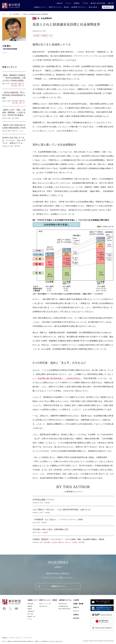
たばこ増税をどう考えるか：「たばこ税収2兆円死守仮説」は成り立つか (73, 511)
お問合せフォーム (58, 586)
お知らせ (60, 3)
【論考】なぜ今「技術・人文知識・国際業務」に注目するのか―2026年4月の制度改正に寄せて (14, 114)
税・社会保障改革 (15, 14)
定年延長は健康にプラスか (73, 501)
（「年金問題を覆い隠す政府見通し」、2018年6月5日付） (58, 378)
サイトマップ (28, 638)
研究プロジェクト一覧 (45, 604)
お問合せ (77, 3)
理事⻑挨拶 (30, 604)
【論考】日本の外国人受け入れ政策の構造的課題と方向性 (14, 128)
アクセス (85, 3)
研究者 (66, 7)
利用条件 (5, 638)
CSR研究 (76, 600)
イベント (68, 3)
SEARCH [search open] (108, 7)
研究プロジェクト (55, 7)
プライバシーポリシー (16, 638)
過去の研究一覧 (43, 606)
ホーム (4, 14)
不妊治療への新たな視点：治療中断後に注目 (73, 531)
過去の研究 (93, 7)
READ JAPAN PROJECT (65, 609)
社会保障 (36, 36)
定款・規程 (30, 614)
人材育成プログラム (78, 7)
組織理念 (30, 609)
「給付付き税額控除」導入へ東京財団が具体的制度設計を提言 (14, 98)
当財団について (40, 7)
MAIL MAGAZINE (98, 3)
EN (113, 3)
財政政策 (45, 36)
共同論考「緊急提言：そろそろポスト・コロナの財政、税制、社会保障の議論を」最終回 (73, 540)
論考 (34, 18)
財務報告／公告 (31, 617)
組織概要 (30, 606)
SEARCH (76, 618)
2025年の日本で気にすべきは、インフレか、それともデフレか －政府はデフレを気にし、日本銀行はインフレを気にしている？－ (14, 141)
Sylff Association (63, 604)
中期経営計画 (31, 611)
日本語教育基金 (63, 606)
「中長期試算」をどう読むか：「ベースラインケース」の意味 (73, 521)
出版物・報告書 (78, 604)
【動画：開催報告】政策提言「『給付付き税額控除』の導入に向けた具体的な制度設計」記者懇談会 (14, 80)
